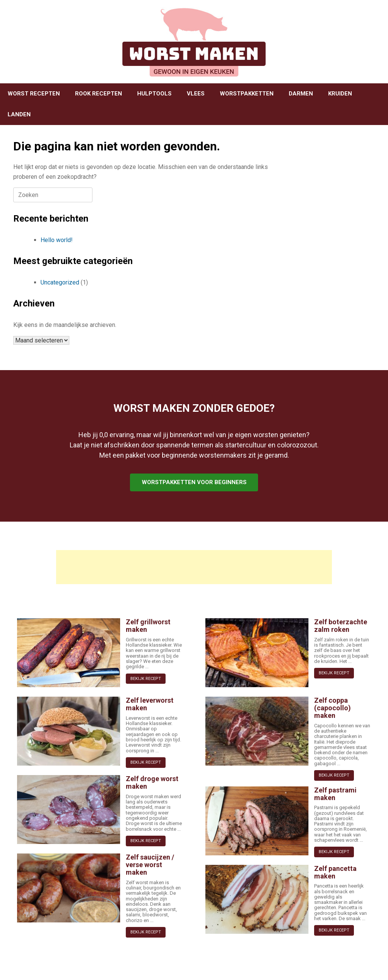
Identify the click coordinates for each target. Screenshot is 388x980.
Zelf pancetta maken (335, 872)
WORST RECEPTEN (34, 94)
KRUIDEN (340, 94)
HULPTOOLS (154, 94)
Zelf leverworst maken (150, 704)
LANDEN (19, 114)
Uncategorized (60, 282)
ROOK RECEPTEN (99, 94)
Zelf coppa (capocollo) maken (332, 708)
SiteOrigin (191, 965)
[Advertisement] (194, 567)
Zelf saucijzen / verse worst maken (150, 865)
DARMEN (301, 94)
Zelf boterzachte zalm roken (341, 626)
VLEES (196, 94)
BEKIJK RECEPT (146, 679)
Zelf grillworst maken (148, 626)
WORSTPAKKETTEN (247, 94)
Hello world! (57, 240)
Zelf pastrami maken (335, 794)
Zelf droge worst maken (152, 782)
